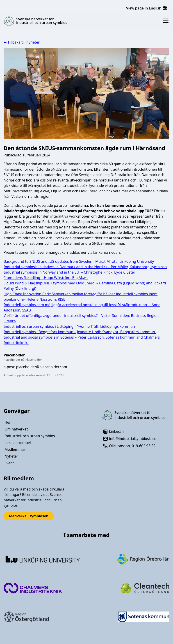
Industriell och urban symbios (30, 436)
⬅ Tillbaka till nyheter (22, 42)
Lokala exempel (18, 443)
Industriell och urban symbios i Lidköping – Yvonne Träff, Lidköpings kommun (69, 326)
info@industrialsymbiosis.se (129, 439)
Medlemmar (15, 449)
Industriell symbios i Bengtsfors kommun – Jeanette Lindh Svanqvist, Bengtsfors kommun (80, 332)
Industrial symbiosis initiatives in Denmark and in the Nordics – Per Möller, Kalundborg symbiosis (85, 267)
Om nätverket (16, 429)
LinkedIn (113, 432)
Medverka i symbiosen (29, 516)
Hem (9, 422)
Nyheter (11, 456)
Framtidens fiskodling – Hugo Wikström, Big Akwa (46, 278)
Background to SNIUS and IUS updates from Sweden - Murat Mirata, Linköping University (79, 261)
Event (9, 463)
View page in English (147, 8)
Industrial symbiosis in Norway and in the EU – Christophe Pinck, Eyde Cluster (70, 272)
